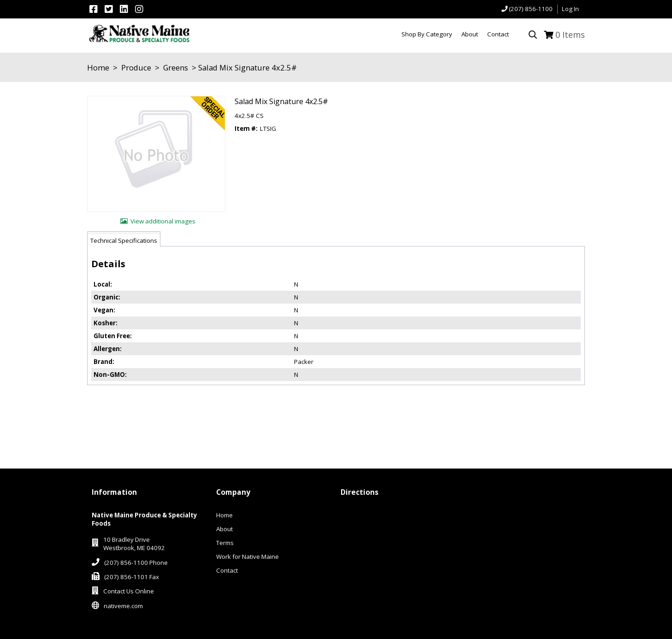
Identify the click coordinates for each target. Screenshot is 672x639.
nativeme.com (123, 606)
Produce (136, 67)
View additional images (163, 221)
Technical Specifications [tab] (124, 240)
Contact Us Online (129, 591)
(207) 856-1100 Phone (136, 563)
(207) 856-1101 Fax (132, 577)
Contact (227, 570)
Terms (225, 543)
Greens (176, 67)
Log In (570, 9)
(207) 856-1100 (531, 9)
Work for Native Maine (248, 557)
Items (570, 35)
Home (98, 67)
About (224, 529)
